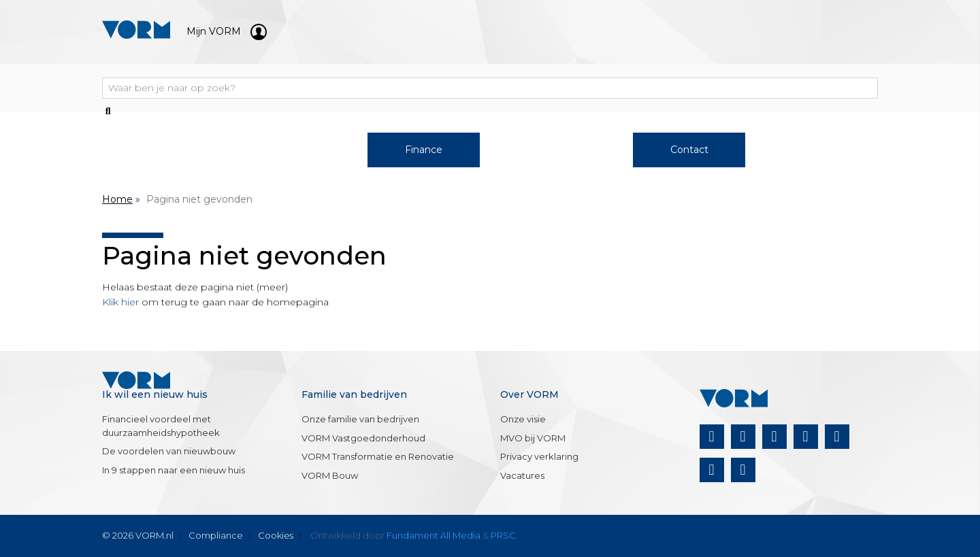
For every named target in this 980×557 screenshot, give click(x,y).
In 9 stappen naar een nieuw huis (174, 470)
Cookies (276, 535)
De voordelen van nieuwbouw (169, 451)
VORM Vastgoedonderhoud (363, 438)
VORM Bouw (330, 475)
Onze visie (523, 419)
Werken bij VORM (291, 150)
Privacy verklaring (539, 456)
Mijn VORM (227, 31)
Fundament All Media (434, 535)
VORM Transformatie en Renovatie (378, 456)
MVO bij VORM (533, 438)
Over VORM (556, 150)
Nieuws (822, 150)
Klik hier (120, 302)
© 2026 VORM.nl (138, 535)
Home (117, 199)
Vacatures (522, 475)
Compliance (216, 535)
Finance (424, 150)
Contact (689, 150)
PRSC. (504, 535)
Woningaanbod (158, 150)
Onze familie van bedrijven (360, 419)
